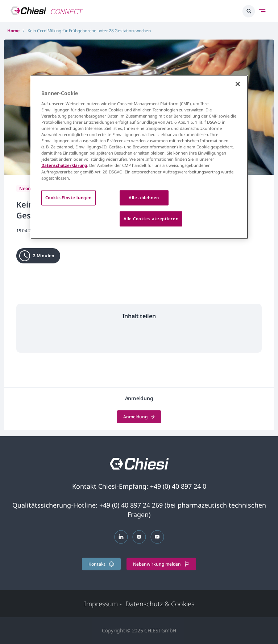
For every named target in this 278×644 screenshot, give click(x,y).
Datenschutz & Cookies (160, 604)
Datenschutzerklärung (64, 166)
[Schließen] (238, 84)
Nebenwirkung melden (161, 564)
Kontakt (101, 564)
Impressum (103, 604)
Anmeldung (139, 417)
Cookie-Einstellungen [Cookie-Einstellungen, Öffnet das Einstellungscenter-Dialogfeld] (69, 198)
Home (13, 31)
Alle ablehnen (144, 198)
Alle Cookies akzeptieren (151, 219)
